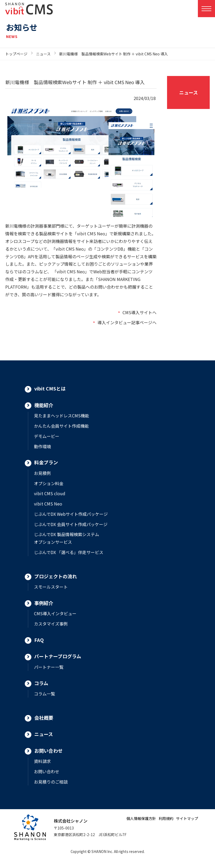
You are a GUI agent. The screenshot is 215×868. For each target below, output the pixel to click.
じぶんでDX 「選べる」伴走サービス (69, 552)
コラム (41, 683)
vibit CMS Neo (48, 504)
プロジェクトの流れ (56, 576)
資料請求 (42, 761)
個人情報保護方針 (141, 818)
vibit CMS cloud (50, 493)
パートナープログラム (58, 656)
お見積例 (42, 473)
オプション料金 (49, 483)
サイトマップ (187, 818)
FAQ (39, 640)
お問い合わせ (48, 751)
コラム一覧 (45, 694)
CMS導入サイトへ (140, 312)
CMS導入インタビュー (55, 613)
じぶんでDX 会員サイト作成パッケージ (71, 524)
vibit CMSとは (50, 388)
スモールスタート (51, 587)
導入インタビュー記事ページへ (127, 322)
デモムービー (47, 436)
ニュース (43, 54)
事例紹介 (44, 603)
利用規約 (166, 818)
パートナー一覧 (49, 667)
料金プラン (46, 462)
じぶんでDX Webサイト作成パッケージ (71, 514)
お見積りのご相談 (51, 782)
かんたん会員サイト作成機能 (61, 426)
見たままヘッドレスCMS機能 (62, 416)
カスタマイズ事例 (51, 624)
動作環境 (42, 446)
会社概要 (44, 718)
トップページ (16, 54)
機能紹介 (44, 405)
